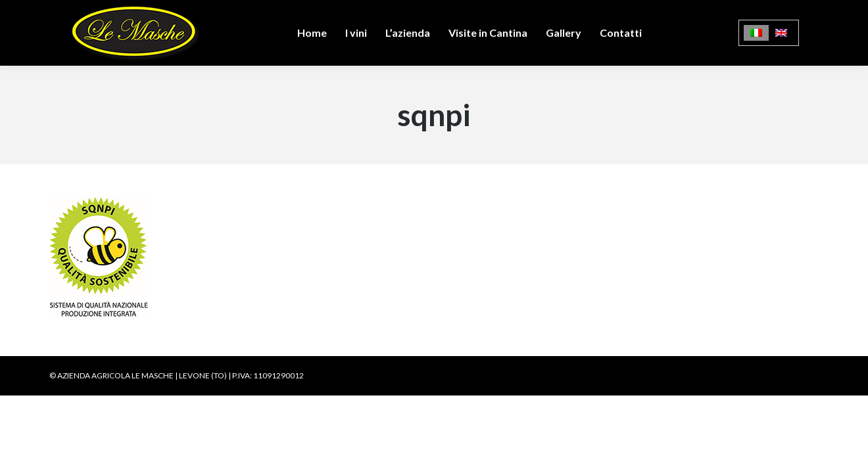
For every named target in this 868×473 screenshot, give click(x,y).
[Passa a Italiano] (756, 33)
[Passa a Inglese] (781, 33)
